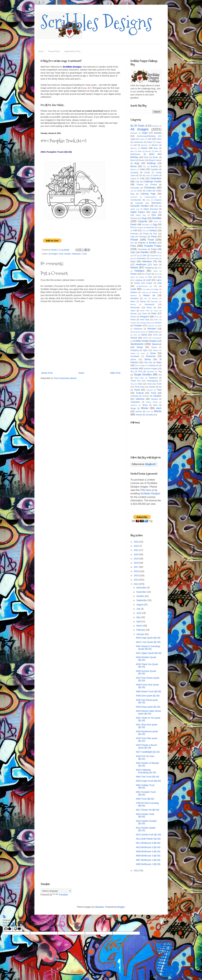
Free (133, 246)
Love (133, 289)
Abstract (156, 126)
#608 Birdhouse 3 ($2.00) (148, 856)
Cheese (140, 185)
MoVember (135, 308)
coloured (134, 197)
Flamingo (143, 237)
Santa (144, 335)
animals (158, 133)
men (146, 298)
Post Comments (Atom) (65, 378)
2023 (137, 542)
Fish (155, 234)
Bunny (134, 166)
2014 (137, 580)
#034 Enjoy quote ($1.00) (148, 707)
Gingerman (154, 256)
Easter (134, 224)
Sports (133, 359)
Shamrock (156, 344)
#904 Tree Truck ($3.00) (147, 777)
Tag (160, 372)
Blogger (121, 907)
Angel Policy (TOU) (72, 51)
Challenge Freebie (152, 182)
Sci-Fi (145, 338)
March (140, 626)
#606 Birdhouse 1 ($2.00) (148, 864)
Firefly (146, 234)
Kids (150, 277)
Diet (156, 206)
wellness (134, 405)
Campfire (154, 169)
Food (61, 254)
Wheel (145, 405)
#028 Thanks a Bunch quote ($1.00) (146, 746)
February (141, 630)
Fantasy (153, 230)
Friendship (142, 249)
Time (132, 384)
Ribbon (152, 332)
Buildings (151, 163)
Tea (160, 375)
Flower (134, 240)
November (142, 592)
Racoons (151, 326)
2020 (137, 554)
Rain (160, 326)
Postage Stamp (146, 323)
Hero (160, 268)
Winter (145, 408)
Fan (144, 231)
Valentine (140, 399)
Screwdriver (157, 338)
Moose (143, 302)
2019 (137, 559)
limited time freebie (143, 283)
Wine (155, 405)
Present (158, 323)
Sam (135, 335)
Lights (159, 280)
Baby (150, 142)
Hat (160, 261)
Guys (133, 261)
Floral (154, 236)
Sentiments (137, 344)
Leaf (148, 280)
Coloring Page (148, 194)
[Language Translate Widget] (56, 891)
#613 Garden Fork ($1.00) (148, 835)
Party (154, 313)
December (142, 588)
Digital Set (156, 212)
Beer (132, 151)
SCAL (156, 335)
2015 (137, 575)
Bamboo (144, 145)
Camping (134, 173)
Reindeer (152, 329)
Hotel (155, 271)
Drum (156, 221)
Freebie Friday (153, 246)
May (139, 617)
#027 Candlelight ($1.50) (148, 752)
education (146, 225)
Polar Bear (145, 320)
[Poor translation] (18, 929)
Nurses (134, 314)
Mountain (155, 302)
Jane (157, 274)
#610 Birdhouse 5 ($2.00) (148, 847)
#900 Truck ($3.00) (145, 799)
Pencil (133, 317)
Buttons (133, 169)
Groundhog (154, 258)
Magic (156, 289)
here (149, 490)
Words (158, 411)
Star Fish (148, 363)
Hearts (134, 268)
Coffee (149, 191)
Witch (159, 408)
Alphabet (134, 133)
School (134, 338)
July (139, 609)
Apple (133, 139)
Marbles (155, 292)
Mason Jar (149, 295)
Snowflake (135, 356)
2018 (137, 563)
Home (41, 51)
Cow (148, 200)
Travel (137, 390)
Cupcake (139, 203)
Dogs (144, 218)
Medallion (135, 298)
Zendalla (149, 415)
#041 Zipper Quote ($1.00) (149, 653)
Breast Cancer (155, 160)
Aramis (142, 139)
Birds (152, 154)
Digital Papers (138, 212)
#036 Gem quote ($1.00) (148, 696)
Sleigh (133, 353)
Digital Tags (141, 215)
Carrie (156, 175)
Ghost (159, 252)
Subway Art (153, 365)
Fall (135, 230)
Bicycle (148, 151)
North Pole (145, 311)
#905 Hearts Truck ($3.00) (148, 691)
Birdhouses (135, 154)
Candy (147, 173)
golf (132, 258)
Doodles (157, 218)
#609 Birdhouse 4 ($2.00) (148, 851)
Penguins (144, 317)
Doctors (134, 218)
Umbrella (134, 396)
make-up (145, 292)
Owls (144, 314)
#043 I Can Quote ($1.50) (148, 642)
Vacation (157, 396)
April (139, 621)
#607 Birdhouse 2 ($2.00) (148, 860)
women (139, 411)
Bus (145, 166)
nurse (156, 311)
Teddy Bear (139, 378)
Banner (155, 145)
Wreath (139, 415)
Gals (133, 252)
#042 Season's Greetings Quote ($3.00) (148, 648)
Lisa (160, 283)
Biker (157, 151)
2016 (137, 571)
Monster (155, 298)
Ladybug (138, 280)
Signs (145, 350)
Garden (67, 254)
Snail (143, 353)
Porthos (134, 323)
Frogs (154, 249)
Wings (133, 408)
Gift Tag (136, 256)
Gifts (144, 256)
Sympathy (151, 372)
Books (155, 157)
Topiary (152, 387)
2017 (137, 567)
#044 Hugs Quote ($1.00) (148, 638)
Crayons (158, 200)
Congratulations (151, 197)
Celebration (156, 178)
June (139, 613)
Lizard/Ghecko (142, 286)
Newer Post (47, 373)
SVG (140, 372)
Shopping (135, 350)
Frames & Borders (147, 243)
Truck (84, 254)
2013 (137, 584)
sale (160, 332)
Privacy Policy (54, 51)
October (141, 596)
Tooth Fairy (139, 387)
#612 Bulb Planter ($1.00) (148, 839)
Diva (154, 215)
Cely (137, 182)
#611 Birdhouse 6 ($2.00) (148, 843)
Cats (142, 178)
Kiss (160, 277)
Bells (140, 151)
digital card (135, 209)
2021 (137, 550)
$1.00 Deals (138, 126)
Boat (146, 157)
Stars (159, 362)
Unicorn (146, 396)
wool (148, 411)
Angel (145, 133)
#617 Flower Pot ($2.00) (147, 810)
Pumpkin (138, 326)
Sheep (140, 347)
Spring (147, 359)
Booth (133, 160)
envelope (140, 227)
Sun (132, 372)
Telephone (153, 378)
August (140, 605)
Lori (155, 286)
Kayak (141, 277)
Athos (159, 139)
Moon (133, 302)
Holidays (139, 271)
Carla (148, 175)
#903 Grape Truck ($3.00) (148, 781)
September (142, 600)
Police (156, 320)
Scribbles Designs (96, 22)
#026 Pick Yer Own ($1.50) (145, 758)
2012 (137, 871)
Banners (134, 148)
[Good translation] (8, 929)
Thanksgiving (152, 381)
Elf (132, 227)
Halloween (76, 254)
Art (150, 139)
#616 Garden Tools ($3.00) (145, 815)
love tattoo (147, 289)
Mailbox (134, 292)
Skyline (156, 350)
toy (160, 387)
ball (135, 145)
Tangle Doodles (143, 375)
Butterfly (154, 166)
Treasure (149, 390)
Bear (156, 148)
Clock (140, 191)
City (132, 191)
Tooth (159, 384)
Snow (153, 353)
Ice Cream (147, 274)
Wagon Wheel (152, 402)
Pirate (133, 320)
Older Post (115, 373)
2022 (137, 546)
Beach (144, 148)
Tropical (140, 393)
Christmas (150, 188)
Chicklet (153, 185)
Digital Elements (151, 209)
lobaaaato (99, 907)
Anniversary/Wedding (146, 136)
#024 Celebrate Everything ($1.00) (146, 771)
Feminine (135, 234)
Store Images (140, 365)
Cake (142, 169)
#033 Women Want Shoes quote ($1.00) (148, 712)
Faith (160, 227)
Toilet (140, 384)
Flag (132, 237)
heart (155, 265)
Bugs (137, 163)
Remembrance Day (138, 332)
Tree (159, 390)
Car (140, 175)
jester (133, 277)
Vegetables (135, 402)
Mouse (133, 304)
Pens (157, 317)
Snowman (151, 356)
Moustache (150, 304)
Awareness (138, 142)
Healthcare (141, 265)
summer (134, 368)
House (134, 274)
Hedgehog (149, 268)
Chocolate (135, 188)
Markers (134, 295)
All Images (53, 254)
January (141, 634)
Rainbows (138, 329)
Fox (132, 243)
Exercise (150, 227)
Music (149, 308)
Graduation (141, 258)
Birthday (134, 157)
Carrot (133, 179)
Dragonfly (143, 221)
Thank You (135, 381)
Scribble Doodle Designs (145, 341)
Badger (159, 142)
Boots (142, 160)
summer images (150, 369)
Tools (149, 384)
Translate (60, 895)
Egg (155, 224)
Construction (136, 200)
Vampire (154, 399)
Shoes (154, 347)
